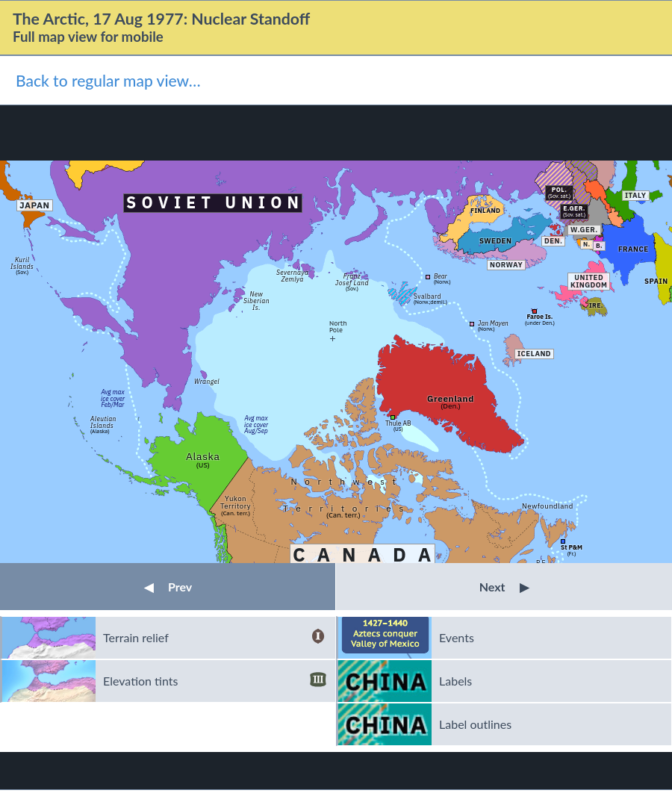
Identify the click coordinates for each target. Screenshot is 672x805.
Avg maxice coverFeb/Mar (113, 398)
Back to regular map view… (108, 80)
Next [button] (504, 587)
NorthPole (338, 326)
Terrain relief (215, 638)
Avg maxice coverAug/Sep (256, 424)
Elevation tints (215, 681)
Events (457, 637)
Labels (455, 681)
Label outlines (475, 724)
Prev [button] (168, 587)
